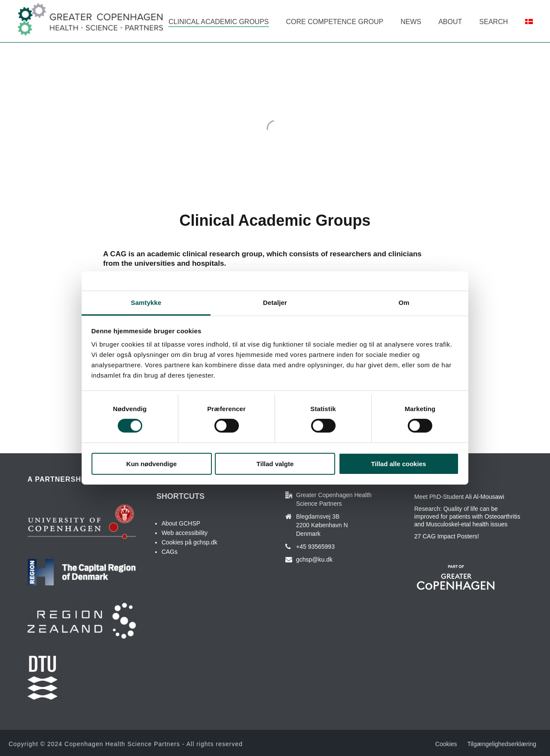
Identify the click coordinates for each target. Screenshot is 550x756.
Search (493, 22)
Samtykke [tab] (146, 303)
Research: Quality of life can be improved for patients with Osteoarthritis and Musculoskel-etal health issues (467, 516)
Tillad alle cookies (398, 464)
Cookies (446, 744)
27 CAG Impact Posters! (447, 536)
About (450, 22)
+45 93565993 (315, 547)
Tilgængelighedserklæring (502, 744)
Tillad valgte (275, 464)
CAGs (170, 552)
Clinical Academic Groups (218, 22)
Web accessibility (185, 533)
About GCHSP (181, 523)
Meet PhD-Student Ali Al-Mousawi (459, 497)
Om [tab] (404, 303)
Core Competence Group (335, 22)
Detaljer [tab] (275, 303)
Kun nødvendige (152, 464)
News (411, 22)
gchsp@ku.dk (314, 559)
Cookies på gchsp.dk (189, 542)
